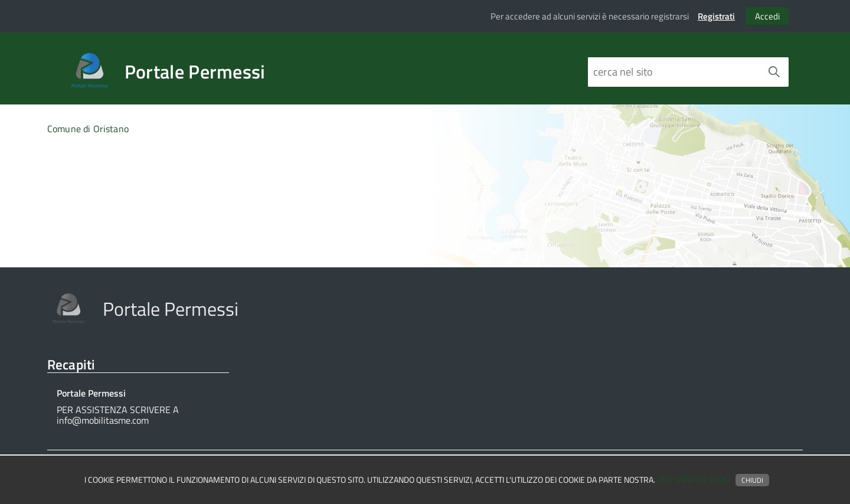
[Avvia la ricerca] (774, 72)
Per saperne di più (694, 480)
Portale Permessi (195, 71)
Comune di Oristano (88, 129)
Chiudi (752, 480)
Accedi (767, 16)
